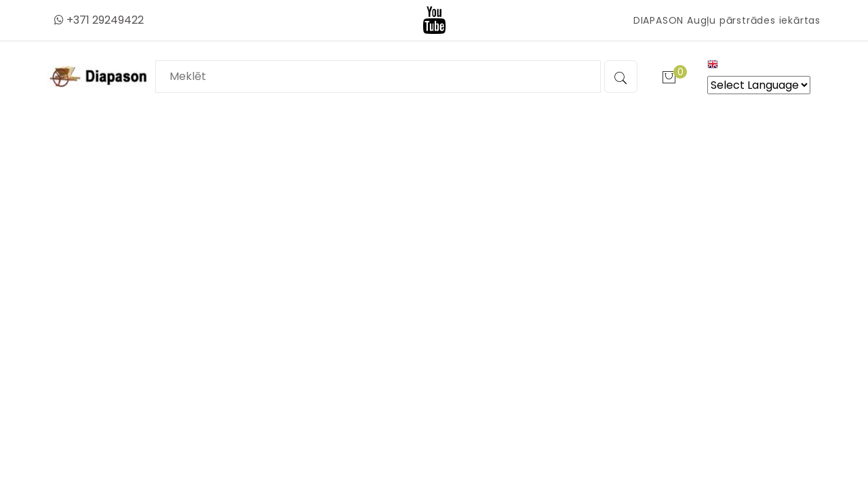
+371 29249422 (99, 20)
